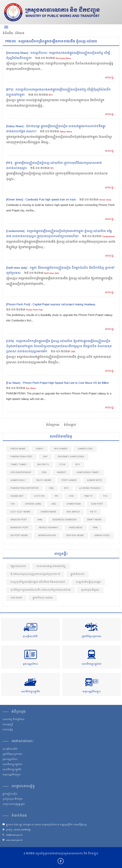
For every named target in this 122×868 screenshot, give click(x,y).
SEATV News (44, 480)
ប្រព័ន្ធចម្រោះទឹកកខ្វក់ (13, 799)
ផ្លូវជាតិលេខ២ (77, 574)
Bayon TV (43, 465)
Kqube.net (17, 496)
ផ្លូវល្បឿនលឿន (10, 794)
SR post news (19, 536)
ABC (54, 504)
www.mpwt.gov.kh (14, 840)
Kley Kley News (20, 512)
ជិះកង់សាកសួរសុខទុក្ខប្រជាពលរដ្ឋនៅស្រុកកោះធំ (35, 574)
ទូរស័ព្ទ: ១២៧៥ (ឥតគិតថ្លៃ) (18, 830)
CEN (73, 352)
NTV (66, 488)
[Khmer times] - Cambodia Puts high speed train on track (41, 200)
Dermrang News (63, 59)
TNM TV (88, 496)
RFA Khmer (61, 449)
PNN (95, 528)
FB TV (93, 512)
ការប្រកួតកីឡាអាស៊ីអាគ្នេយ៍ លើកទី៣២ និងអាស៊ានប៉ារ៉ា (38, 582)
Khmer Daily (18, 480)
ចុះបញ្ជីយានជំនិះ (30, 637)
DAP (45, 457)
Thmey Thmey (19, 465)
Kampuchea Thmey (88, 472)
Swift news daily (52, 273)
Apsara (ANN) (33, 504)
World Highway (49, 528)
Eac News (31, 389)
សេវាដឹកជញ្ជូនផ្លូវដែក (92, 664)
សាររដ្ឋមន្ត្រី (8, 725)
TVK (105, 496)
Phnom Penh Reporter (25, 488)
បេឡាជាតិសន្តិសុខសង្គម (88, 582)
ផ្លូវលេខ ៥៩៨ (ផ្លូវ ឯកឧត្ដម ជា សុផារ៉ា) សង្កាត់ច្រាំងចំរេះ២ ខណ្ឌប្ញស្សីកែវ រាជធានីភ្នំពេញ (46, 825)
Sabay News (66, 132)
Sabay (40, 449)
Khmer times (105, 200)
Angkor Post (19, 520)
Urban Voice (102, 536)
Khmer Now (74, 504)
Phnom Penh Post (34, 310)
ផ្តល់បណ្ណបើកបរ (30, 664)
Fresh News (18, 449)
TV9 (13, 504)
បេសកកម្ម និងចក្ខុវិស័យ (14, 720)
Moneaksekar (47, 536)
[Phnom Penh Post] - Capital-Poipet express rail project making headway (51, 305)
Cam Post (97, 504)
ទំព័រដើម (8, 33)
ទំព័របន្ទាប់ (70, 425)
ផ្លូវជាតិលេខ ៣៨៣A (43, 598)
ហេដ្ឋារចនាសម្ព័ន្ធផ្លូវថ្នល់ (14, 804)
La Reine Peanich (90, 488)
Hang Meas (76, 528)
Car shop (16, 598)
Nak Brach (73, 512)
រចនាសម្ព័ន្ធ (8, 730)
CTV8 (62, 465)
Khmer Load (85, 449)
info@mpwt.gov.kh (14, 835)
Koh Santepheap (21, 472)
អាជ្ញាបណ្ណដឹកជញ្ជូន (92, 692)
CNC (51, 488)
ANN (40, 520)
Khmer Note (94, 480)
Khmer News (48, 512)
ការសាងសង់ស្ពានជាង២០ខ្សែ (51, 566)
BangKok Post (19, 528)
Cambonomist (108, 237)
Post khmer (69, 480)
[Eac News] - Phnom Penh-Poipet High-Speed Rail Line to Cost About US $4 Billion (57, 383)
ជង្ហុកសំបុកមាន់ (18, 566)
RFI (52, 169)
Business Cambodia (65, 520)
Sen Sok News (75, 536)
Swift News (94, 520)
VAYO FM (39, 496)
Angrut (61, 472)
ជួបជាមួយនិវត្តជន (90, 590)
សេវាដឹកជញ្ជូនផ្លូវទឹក (31, 692)
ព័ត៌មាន (20, 33)
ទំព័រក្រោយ (53, 425)
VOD (71, 496)
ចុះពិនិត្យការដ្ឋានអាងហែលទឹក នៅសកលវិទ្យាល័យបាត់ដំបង (41, 590)
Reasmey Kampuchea (71, 457)
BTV (51, 95)
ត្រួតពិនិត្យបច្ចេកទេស (92, 637)
